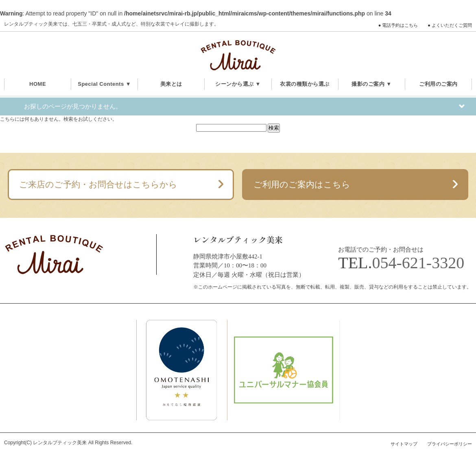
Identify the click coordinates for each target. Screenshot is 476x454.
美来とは (171, 84)
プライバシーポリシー (450, 444)
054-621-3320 (418, 263)
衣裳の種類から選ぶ (305, 84)
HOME (38, 84)
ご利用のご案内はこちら (302, 184)
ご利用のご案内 (438, 84)
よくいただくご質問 (452, 25)
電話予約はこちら (400, 25)
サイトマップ (404, 444)
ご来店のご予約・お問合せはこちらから (98, 184)
